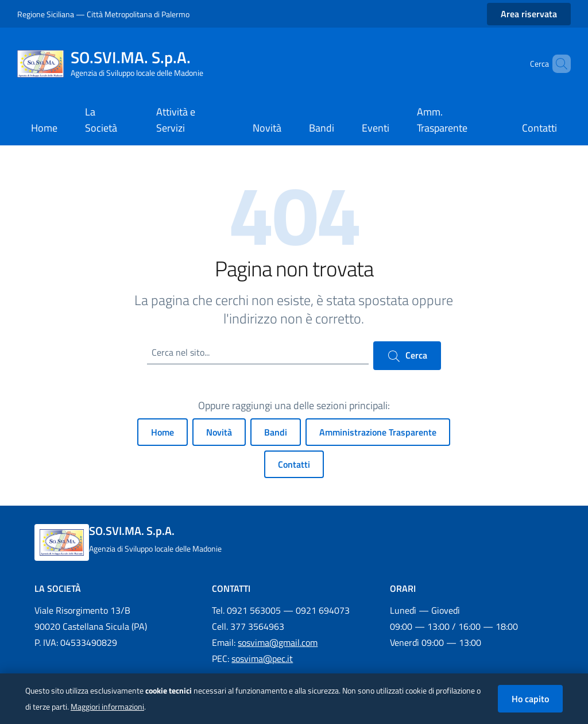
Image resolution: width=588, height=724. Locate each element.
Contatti (294, 464)
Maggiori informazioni (107, 707)
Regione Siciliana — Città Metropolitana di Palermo (103, 14)
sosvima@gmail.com (278, 642)
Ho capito (530, 699)
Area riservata (529, 14)
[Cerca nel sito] (557, 64)
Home (163, 432)
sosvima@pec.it (262, 658)
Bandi (276, 432)
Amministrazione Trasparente (378, 432)
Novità (219, 432)
